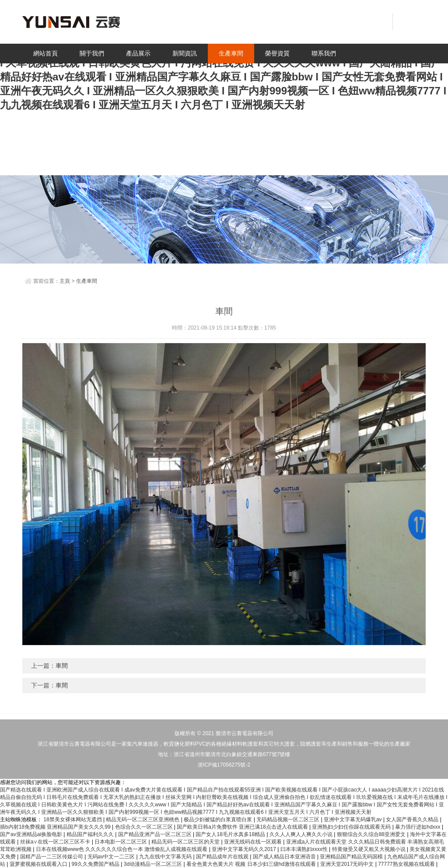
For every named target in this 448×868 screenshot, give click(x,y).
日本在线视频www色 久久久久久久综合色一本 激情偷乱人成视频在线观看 (122, 849)
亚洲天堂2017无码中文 (348, 864)
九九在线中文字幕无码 (166, 857)
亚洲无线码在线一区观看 (254, 842)
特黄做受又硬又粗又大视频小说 (369, 849)
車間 (62, 666)
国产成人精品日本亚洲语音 (285, 857)
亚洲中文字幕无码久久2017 (245, 849)
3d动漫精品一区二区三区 (154, 864)
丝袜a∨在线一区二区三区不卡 (56, 842)
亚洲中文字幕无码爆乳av (353, 819)
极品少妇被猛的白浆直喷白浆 (219, 819)
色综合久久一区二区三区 (145, 827)
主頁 (65, 281)
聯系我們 (324, 53)
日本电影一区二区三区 (121, 842)
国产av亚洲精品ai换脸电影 (32, 834)
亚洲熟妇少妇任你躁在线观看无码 (352, 827)
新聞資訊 (185, 53)
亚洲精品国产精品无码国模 (352, 857)
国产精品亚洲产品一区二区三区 (156, 834)
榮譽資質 (277, 53)
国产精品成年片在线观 (223, 857)
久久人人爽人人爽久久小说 (302, 834)
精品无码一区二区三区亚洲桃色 (143, 819)
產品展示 (138, 53)
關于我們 (92, 53)
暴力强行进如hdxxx (418, 827)
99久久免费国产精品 (96, 864)
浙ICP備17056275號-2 (224, 765)
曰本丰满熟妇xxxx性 (305, 849)
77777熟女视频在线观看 (407, 864)
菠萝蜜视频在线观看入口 (39, 864)
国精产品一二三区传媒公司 (52, 857)
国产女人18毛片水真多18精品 (231, 834)
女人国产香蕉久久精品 (413, 819)
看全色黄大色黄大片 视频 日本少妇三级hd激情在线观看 (252, 864)
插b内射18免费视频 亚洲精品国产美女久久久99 (56, 827)
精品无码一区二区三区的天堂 (186, 842)
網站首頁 (45, 53)
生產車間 (231, 53)
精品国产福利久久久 (91, 834)
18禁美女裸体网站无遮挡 (73, 819)
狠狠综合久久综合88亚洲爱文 (372, 834)
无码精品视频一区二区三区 (289, 819)
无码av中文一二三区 (112, 857)
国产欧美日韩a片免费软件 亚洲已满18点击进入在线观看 (243, 827)
